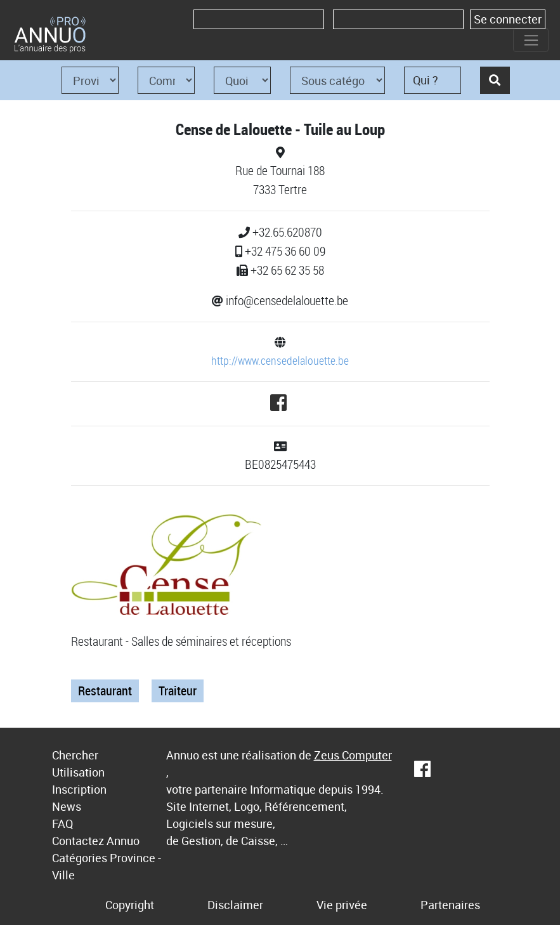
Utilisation (78, 772)
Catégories (80, 858)
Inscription (79, 789)
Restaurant (105, 691)
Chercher (75, 755)
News (67, 806)
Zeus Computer (353, 755)
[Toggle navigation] (531, 40)
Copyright (130, 905)
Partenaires (450, 905)
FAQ (62, 823)
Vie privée (342, 905)
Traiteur (178, 691)
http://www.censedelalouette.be (280, 360)
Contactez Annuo (96, 841)
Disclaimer (235, 905)
